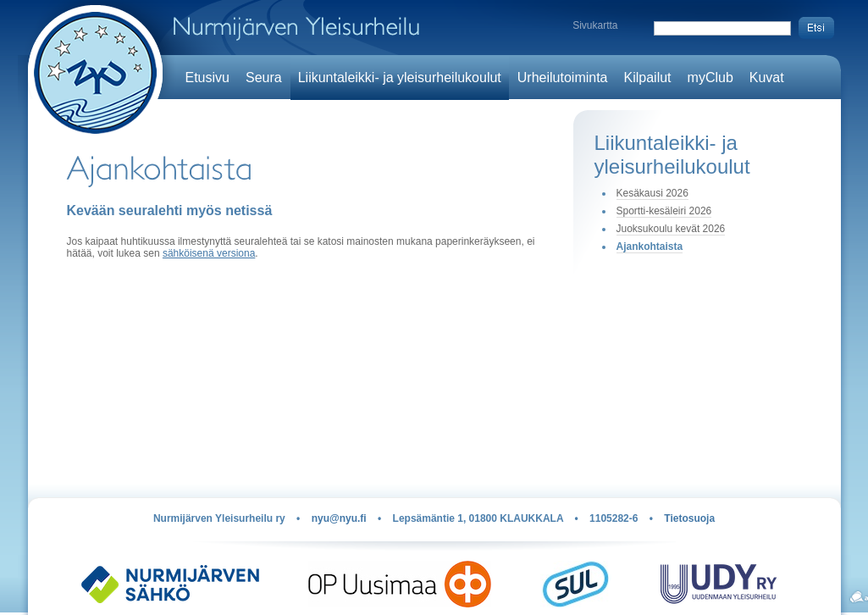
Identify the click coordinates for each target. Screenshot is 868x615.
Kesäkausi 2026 (652, 193)
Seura (264, 78)
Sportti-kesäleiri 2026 (664, 211)
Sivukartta (595, 25)
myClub (710, 78)
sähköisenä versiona (209, 253)
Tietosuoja (689, 518)
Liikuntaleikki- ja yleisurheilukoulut (400, 78)
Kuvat (767, 78)
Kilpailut (648, 78)
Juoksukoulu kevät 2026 (671, 229)
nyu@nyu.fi (339, 518)
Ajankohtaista (650, 247)
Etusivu (207, 78)
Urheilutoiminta (563, 78)
